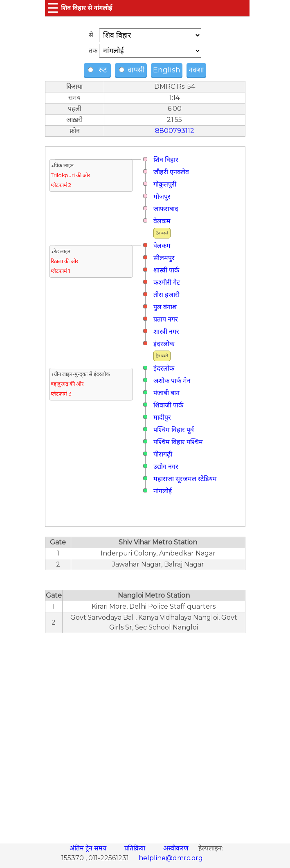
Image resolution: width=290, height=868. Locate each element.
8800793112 (175, 131)
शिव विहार (166, 160)
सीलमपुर (164, 258)
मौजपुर (162, 197)
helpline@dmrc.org (171, 858)
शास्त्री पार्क (166, 270)
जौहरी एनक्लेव (171, 172)
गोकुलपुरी (165, 184)
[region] (145, 734)
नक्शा (196, 70)
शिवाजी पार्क (168, 405)
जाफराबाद (166, 209)
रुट (98, 70)
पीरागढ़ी (163, 454)
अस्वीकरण (177, 848)
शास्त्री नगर (166, 332)
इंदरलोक (164, 344)
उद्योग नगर (166, 467)
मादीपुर (162, 417)
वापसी (132, 70)
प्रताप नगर (166, 319)
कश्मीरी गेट (167, 282)
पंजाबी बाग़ (166, 393)
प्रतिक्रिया (136, 848)
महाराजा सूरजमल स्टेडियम (185, 479)
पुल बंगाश (165, 307)
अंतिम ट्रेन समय (89, 848)
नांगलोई (163, 491)
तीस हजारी (166, 295)
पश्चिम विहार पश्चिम (178, 442)
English (167, 70)
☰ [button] (53, 8)
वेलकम (162, 221)
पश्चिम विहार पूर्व (174, 430)
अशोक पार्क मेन (172, 381)
